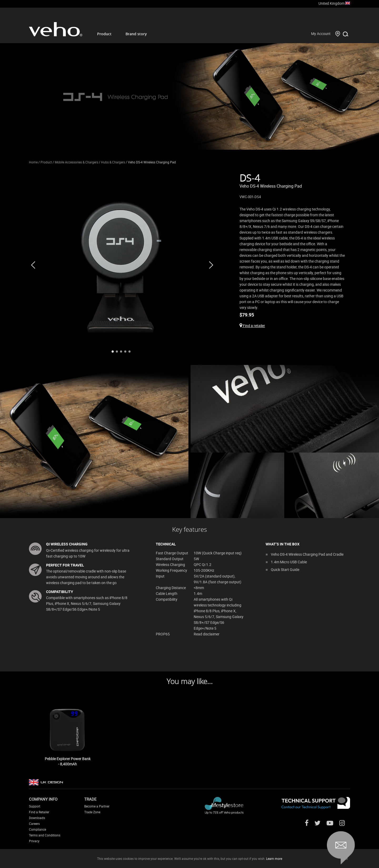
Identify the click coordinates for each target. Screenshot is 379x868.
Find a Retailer (39, 812)
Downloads (37, 818)
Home (33, 162)
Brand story (136, 34)
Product (104, 34)
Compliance (38, 829)
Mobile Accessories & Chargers (76, 162)
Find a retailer (252, 326)
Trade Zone (92, 812)
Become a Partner (97, 806)
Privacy (34, 841)
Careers (34, 824)
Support (35, 806)
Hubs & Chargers (113, 162)
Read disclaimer (207, 634)
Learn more (274, 859)
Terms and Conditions (45, 835)
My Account (321, 34)
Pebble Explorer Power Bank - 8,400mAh (68, 761)
